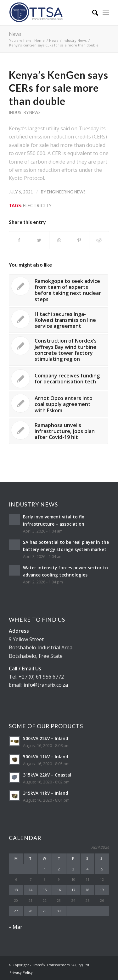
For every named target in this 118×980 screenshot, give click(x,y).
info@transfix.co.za (46, 685)
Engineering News (66, 192)
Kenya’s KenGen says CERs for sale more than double (59, 88)
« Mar (16, 927)
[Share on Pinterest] (79, 240)
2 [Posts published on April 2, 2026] (59, 869)
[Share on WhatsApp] (59, 240)
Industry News (25, 112)
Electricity (37, 206)
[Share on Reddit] (99, 240)
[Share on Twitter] (39, 240)
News (15, 34)
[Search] (92, 13)
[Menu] (106, 13)
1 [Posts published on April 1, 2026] (45, 869)
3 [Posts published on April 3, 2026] (73, 869)
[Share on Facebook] (19, 240)
